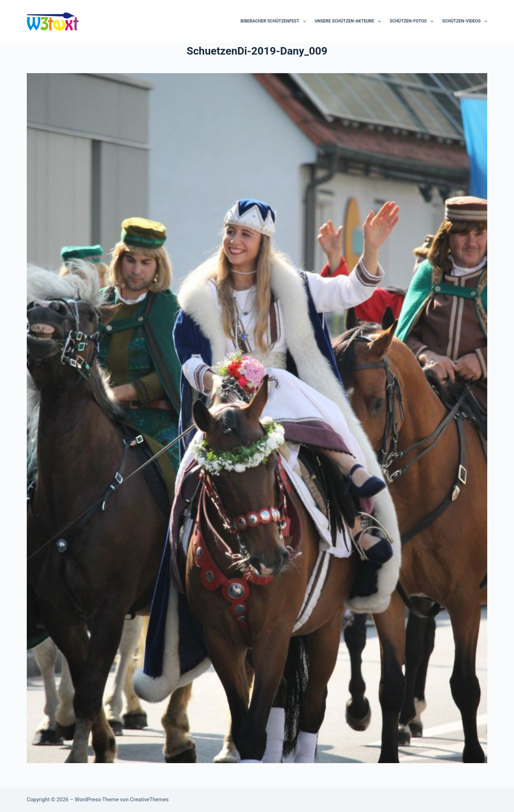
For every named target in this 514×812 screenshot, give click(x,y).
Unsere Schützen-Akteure (349, 21)
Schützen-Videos (465, 21)
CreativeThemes (149, 800)
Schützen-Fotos (413, 21)
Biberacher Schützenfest (275, 21)
